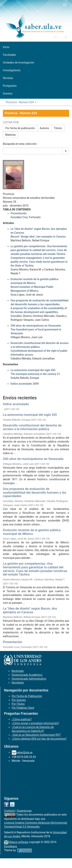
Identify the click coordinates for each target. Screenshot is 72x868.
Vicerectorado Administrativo (29, 679)
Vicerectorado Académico (27, 675)
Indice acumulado (16, 404)
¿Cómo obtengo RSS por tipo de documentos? (39, 739)
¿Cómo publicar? (22, 719)
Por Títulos (18, 704)
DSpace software (18, 842)
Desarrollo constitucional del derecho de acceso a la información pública (32, 427)
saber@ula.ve (24, 752)
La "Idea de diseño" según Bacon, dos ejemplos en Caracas (30, 610)
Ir (66, 151)
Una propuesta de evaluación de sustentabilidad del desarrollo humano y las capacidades (35, 492)
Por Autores (19, 700)
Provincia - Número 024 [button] (21, 102)
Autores (44, 128)
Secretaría (18, 683)
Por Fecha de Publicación (27, 696)
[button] (55, 37)
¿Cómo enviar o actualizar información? (35, 723)
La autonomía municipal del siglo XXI (30, 415)
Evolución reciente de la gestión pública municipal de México (32, 532)
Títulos (58, 128)
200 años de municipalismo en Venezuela (33, 459)
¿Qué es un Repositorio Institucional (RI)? (36, 735)
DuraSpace (11, 846)
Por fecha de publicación (20, 128)
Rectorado (18, 671)
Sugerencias (24, 811)
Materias (10, 135)
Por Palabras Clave (23, 708)
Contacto (10, 811)
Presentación (12, 642)
